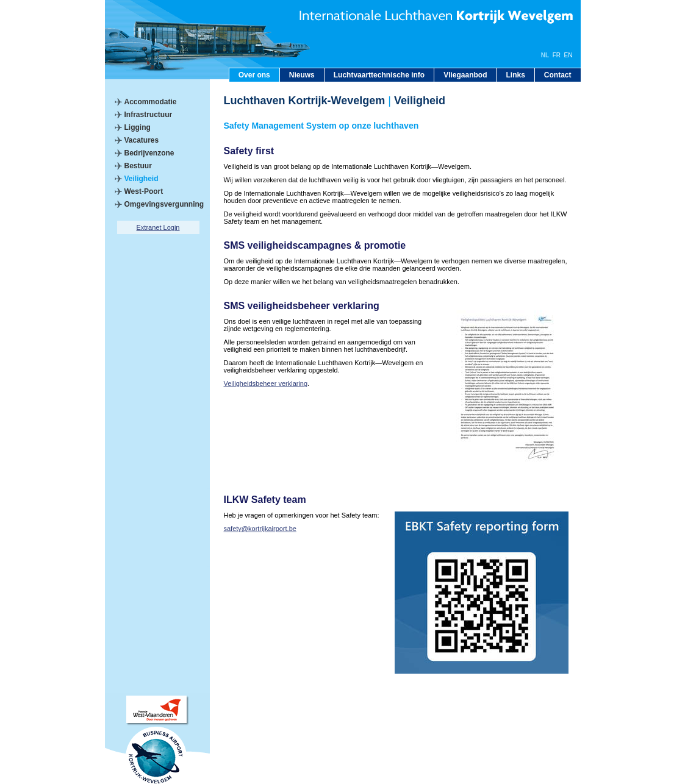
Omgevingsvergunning (164, 204)
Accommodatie (151, 102)
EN (568, 55)
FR (557, 55)
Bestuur (138, 166)
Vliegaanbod (465, 75)
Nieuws (302, 75)
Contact (558, 75)
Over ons (254, 75)
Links (515, 75)
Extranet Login (158, 227)
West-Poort (144, 191)
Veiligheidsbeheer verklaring (266, 383)
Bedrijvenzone (149, 153)
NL (545, 55)
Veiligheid (142, 179)
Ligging (138, 127)
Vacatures (142, 140)
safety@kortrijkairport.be (260, 529)
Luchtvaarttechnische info (379, 75)
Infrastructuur (149, 115)
